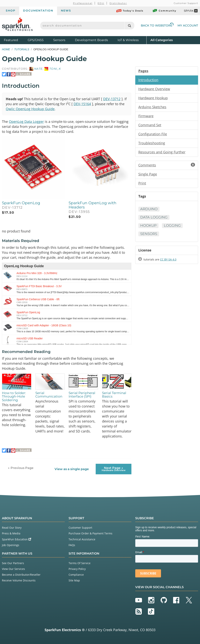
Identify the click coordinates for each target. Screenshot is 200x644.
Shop (11, 11)
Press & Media (11, 533)
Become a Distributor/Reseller (21, 575)
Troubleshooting (152, 143)
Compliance (76, 575)
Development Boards (91, 40)
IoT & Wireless (128, 40)
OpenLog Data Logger (26, 122)
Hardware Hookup (153, 98)
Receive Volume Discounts (19, 580)
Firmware (146, 116)
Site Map (74, 580)
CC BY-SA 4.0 (168, 259)
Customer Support (186, 3)
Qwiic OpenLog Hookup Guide (30, 109)
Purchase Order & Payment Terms (90, 533)
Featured (15, 40)
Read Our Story (12, 528)
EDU (101, 3)
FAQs (72, 545)
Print (142, 183)
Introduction (148, 80)
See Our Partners (13, 563)
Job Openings (11, 545)
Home (6, 49)
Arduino (149, 209)
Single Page (148, 174)
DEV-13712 (112, 99)
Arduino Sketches (152, 107)
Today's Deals (130, 11)
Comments (167, 165)
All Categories (162, 40)
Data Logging (154, 217)
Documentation (38, 11)
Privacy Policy (77, 569)
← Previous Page (21, 468)
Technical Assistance (82, 539)
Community (164, 11)
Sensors (59, 40)
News (66, 11)
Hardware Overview (154, 89)
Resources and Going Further (162, 152)
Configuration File (153, 134)
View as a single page (72, 469)
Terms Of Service (80, 563)
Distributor (118, 3)
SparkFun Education (17, 539)
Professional (83, 3)
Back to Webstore (157, 25)
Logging (172, 226)
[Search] (129, 26)
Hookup (148, 226)
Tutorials (22, 49)
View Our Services (13, 569)
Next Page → (114, 469)
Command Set (150, 125)
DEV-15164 (82, 104)
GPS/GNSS (36, 40)
